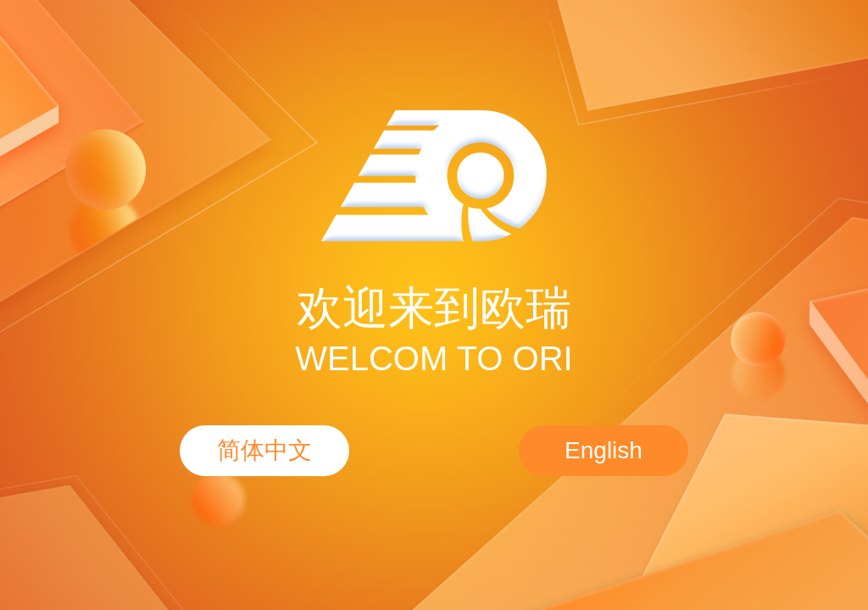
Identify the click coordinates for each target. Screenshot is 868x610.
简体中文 (264, 450)
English (604, 450)
